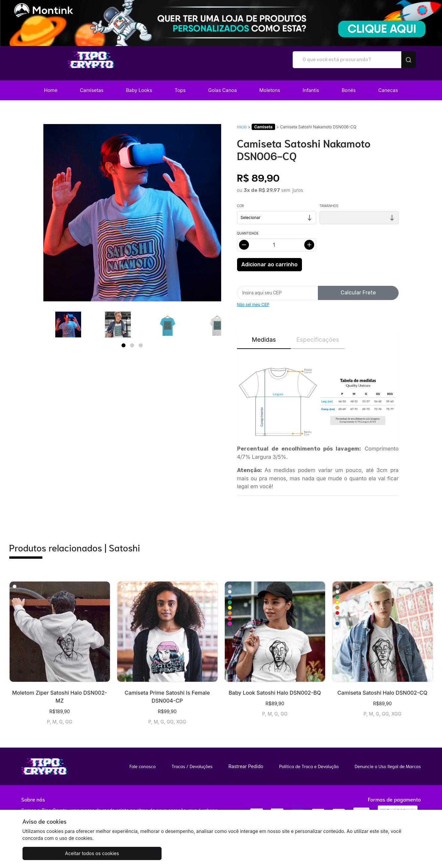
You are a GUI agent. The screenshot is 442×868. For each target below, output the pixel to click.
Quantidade (248, 226)
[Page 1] (123, 338)
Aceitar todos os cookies (55, 853)
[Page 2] (132, 338)
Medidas (264, 333)
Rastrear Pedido (246, 759)
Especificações (318, 333)
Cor (241, 199)
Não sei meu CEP (253, 298)
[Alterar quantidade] (277, 238)
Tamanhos (329, 199)
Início (242, 120)
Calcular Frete (358, 286)
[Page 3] (141, 338)
